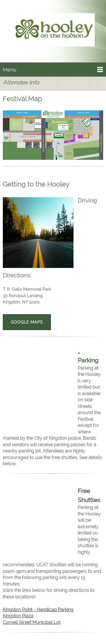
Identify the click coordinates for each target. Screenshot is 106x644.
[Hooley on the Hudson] (53, 31)
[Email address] (38, 630)
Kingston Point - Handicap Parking (39, 501)
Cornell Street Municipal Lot (32, 514)
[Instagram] (65, 630)
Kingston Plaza (18, 507)
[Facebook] (52, 630)
